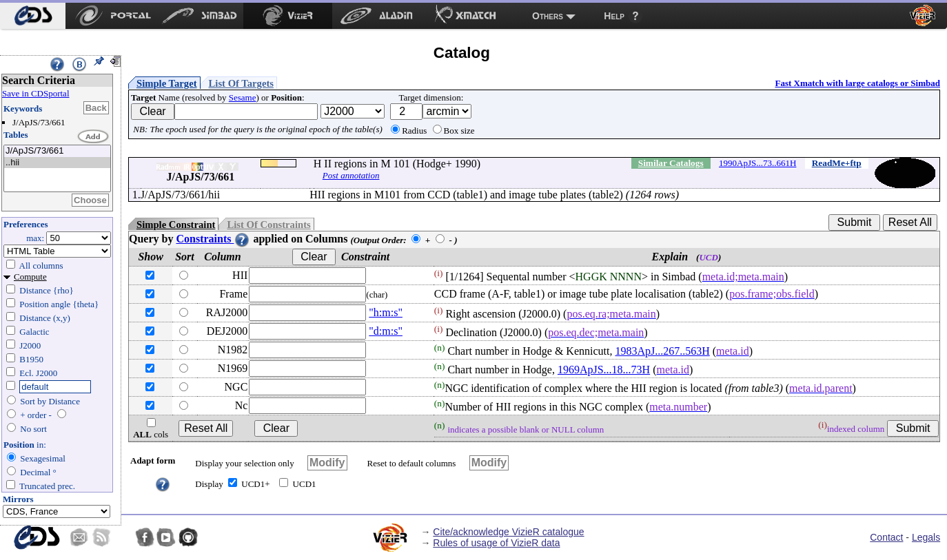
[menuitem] (33, 16)
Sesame (243, 97)
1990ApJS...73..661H (757, 163)
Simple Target (167, 83)
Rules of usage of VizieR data (496, 543)
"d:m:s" (386, 331)
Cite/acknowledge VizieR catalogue (508, 532)
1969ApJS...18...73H (604, 370)
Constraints (213, 239)
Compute (30, 277)
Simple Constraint (176, 225)
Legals (926, 537)
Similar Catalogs (671, 163)
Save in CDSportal (36, 93)
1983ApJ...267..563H (662, 351)
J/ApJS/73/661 (57, 151)
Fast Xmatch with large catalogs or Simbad (857, 83)
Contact (886, 537)
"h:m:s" (386, 312)
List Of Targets (241, 83)
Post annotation (351, 175)
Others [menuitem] (548, 16)
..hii (57, 163)
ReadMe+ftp (837, 163)
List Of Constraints (268, 225)
